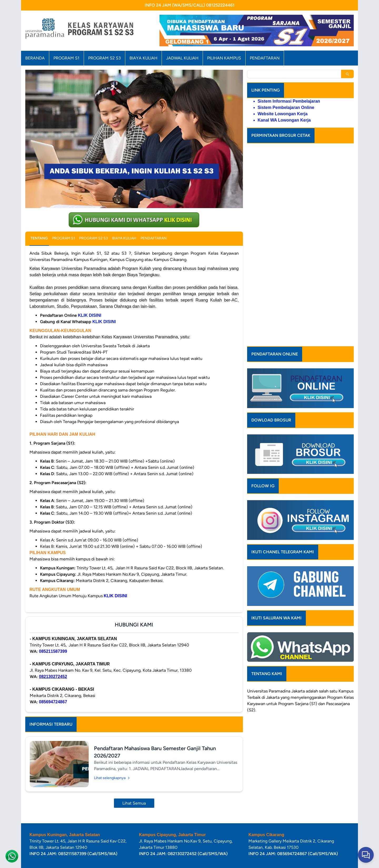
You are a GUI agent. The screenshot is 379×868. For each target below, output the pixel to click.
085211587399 (53, 651)
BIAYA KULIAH (143, 58)
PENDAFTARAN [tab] (154, 238)
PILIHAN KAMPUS (224, 58)
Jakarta (298, 646)
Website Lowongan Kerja (283, 114)
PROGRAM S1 (66, 58)
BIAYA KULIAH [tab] (124, 238)
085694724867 (53, 702)
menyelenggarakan (308, 652)
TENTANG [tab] (39, 238)
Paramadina (280, 646)
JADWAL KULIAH (182, 58)
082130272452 (53, 677)
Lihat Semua (134, 803)
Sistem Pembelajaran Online (286, 107)
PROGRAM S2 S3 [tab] (94, 238)
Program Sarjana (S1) (298, 658)
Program (335, 652)
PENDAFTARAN (265, 58)
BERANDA (35, 58)
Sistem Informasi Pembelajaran (289, 101)
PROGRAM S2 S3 (104, 58)
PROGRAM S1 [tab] (64, 238)
